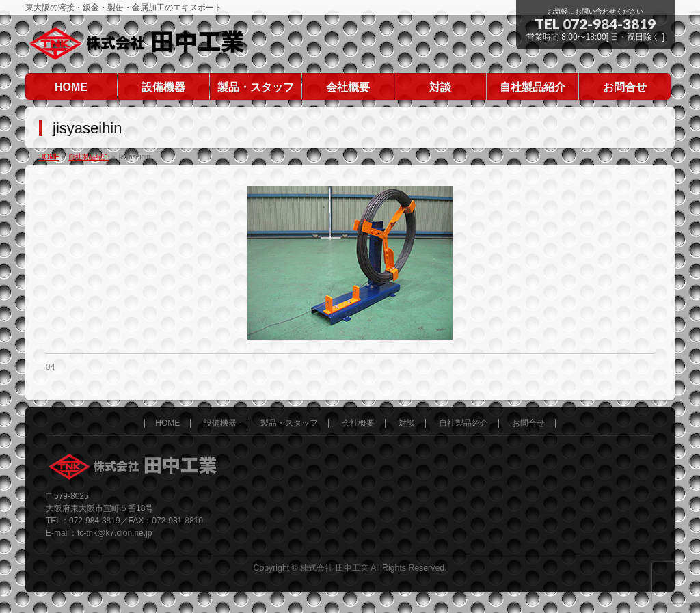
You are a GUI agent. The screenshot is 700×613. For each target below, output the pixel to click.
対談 (407, 423)
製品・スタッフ (289, 423)
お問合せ (528, 423)
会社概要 (358, 423)
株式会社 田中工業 (334, 568)
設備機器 (220, 423)
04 (50, 367)
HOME (167, 423)
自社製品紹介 (463, 423)
